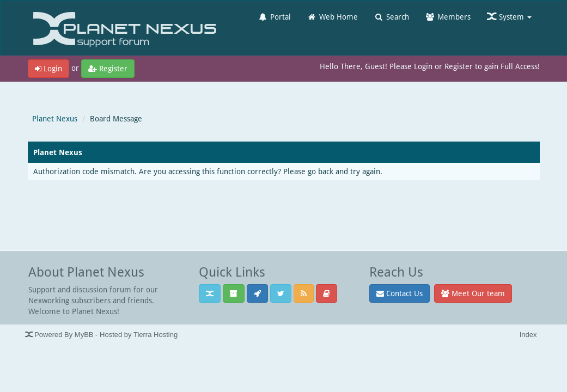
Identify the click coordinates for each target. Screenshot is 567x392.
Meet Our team (473, 293)
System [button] (509, 17)
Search (392, 17)
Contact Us (400, 293)
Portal (275, 17)
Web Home (333, 17)
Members (448, 17)
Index (528, 335)
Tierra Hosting (156, 335)
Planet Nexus (55, 118)
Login (48, 68)
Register (108, 68)
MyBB (84, 335)
